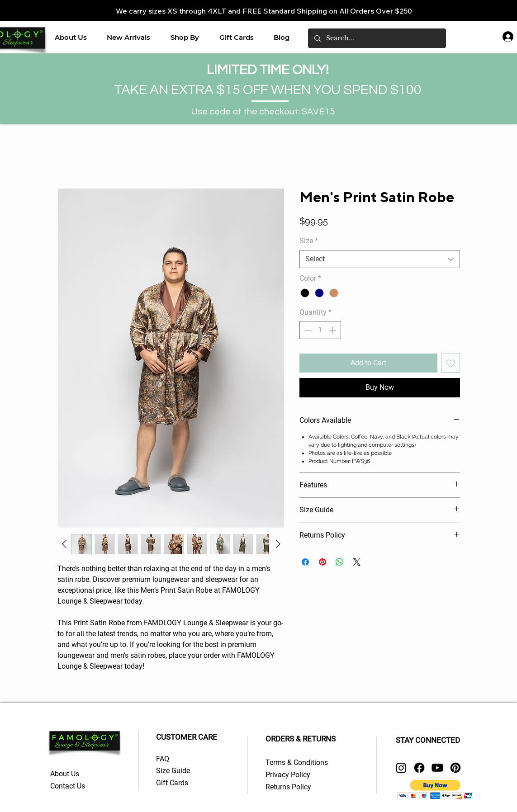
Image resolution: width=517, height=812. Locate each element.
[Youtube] (437, 768)
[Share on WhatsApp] (340, 562)
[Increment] (333, 330)
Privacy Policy (288, 775)
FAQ (163, 759)
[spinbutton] (320, 330)
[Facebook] (419, 768)
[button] (185, 37)
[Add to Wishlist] (451, 363)
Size (309, 241)
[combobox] (380, 259)
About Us (66, 774)
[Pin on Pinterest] (323, 562)
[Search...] (377, 38)
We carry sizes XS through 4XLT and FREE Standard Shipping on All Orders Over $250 (264, 11)
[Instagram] (401, 768)
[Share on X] (357, 562)
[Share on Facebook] (305, 562)
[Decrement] (307, 330)
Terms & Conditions (297, 762)
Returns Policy (289, 787)
